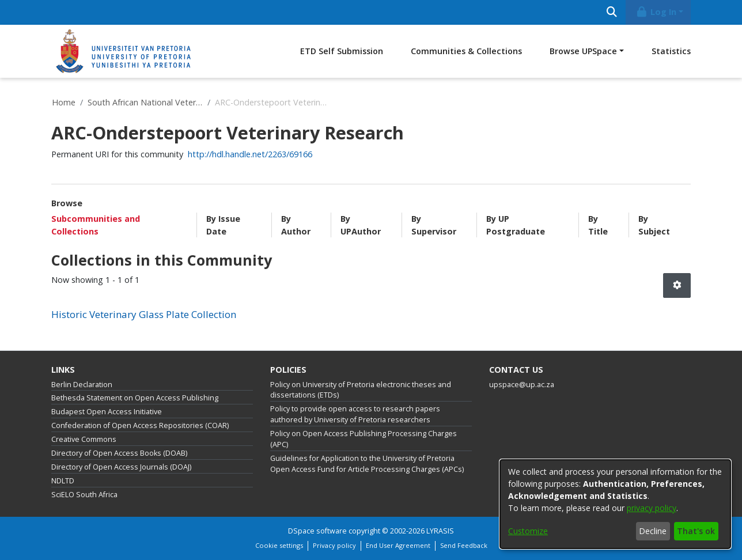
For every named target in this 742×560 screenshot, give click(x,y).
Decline (653, 531)
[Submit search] (612, 12)
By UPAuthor (361, 225)
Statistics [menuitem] (671, 51)
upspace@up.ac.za (522, 385)
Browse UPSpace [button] (583, 51)
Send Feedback (464, 545)
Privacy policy (334, 545)
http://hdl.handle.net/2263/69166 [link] (250, 154)
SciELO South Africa (84, 495)
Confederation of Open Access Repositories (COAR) (140, 425)
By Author (296, 225)
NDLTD (63, 481)
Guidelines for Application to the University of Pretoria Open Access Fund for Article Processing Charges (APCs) (367, 464)
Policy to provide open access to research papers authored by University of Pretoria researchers (355, 414)
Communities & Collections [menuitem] (466, 51)
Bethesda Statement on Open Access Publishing (135, 398)
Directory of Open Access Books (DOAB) (119, 453)
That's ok (696, 531)
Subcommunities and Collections (96, 225)
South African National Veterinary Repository (145, 102)
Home (64, 102)
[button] (677, 285)
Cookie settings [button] (279, 545)
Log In (656, 12)
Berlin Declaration (82, 385)
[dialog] (615, 504)
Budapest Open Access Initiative (107, 412)
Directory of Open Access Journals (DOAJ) (121, 467)
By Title (598, 225)
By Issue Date (223, 225)
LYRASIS (440, 531)
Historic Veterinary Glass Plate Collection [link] (144, 314)
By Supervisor (434, 225)
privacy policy (652, 508)
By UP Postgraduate (516, 225)
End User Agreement (398, 545)
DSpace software (317, 531)
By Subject (654, 225)
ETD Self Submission (342, 51)
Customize (528, 531)
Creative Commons (84, 439)
